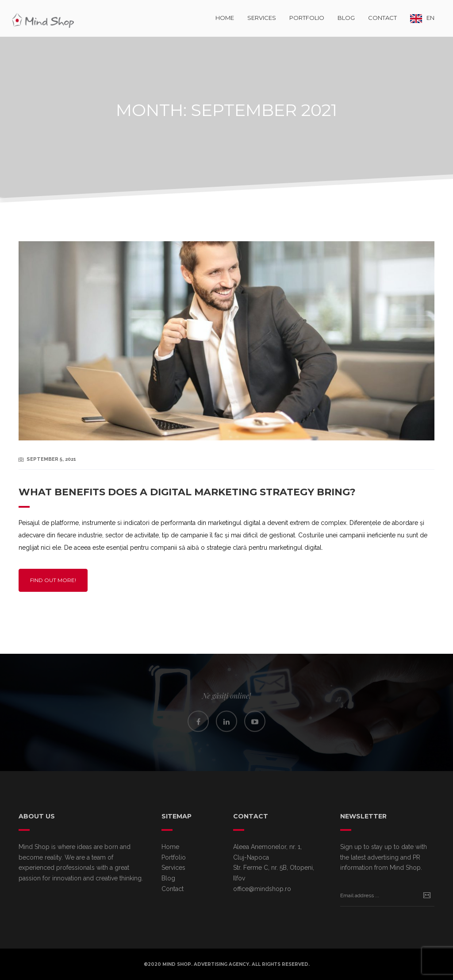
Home (225, 18)
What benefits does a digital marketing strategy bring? (187, 492)
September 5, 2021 (51, 459)
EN (430, 18)
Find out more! (53, 580)
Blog (346, 18)
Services (262, 18)
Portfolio (307, 18)
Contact (382, 18)
